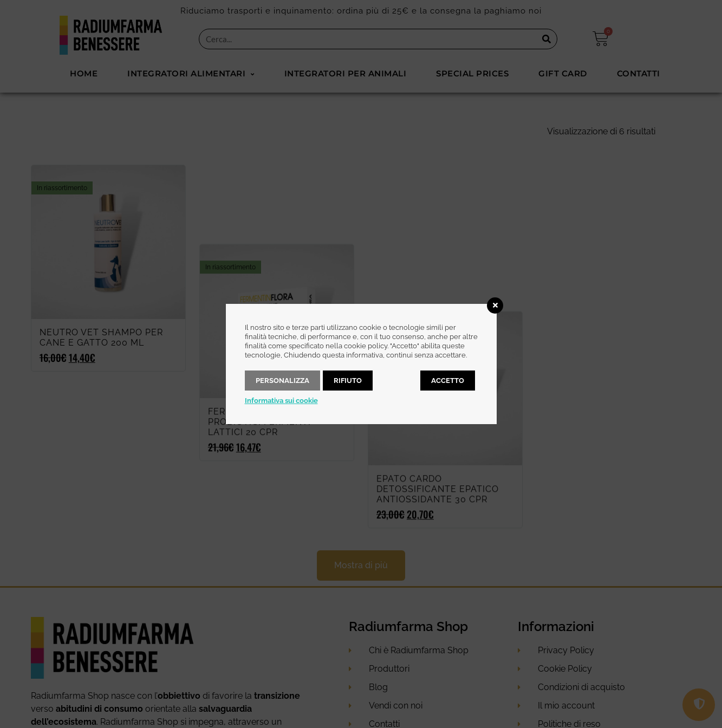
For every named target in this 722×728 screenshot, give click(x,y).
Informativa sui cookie (281, 401)
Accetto (448, 381)
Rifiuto (348, 381)
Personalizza (282, 381)
